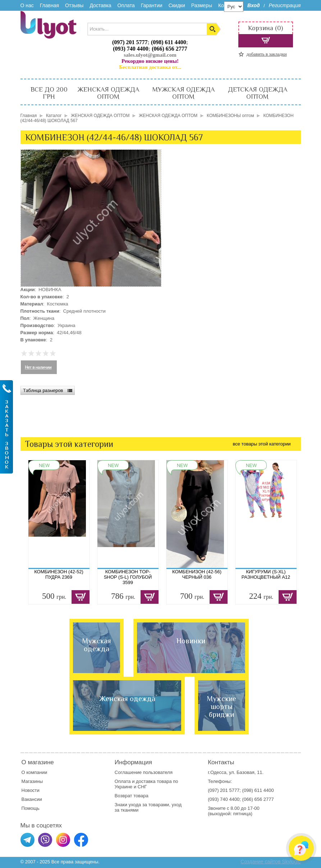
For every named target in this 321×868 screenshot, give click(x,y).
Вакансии (32, 799)
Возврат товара (132, 796)
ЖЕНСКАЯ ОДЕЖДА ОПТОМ (108, 93)
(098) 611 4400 (169, 42)
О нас (27, 5)
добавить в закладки (267, 54)
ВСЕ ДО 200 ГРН (49, 93)
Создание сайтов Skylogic (270, 862)
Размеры (202, 5)
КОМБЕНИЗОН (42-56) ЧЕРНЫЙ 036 (197, 574)
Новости (31, 790)
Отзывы (74, 5)
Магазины (32, 781)
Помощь (31, 808)
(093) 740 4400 (131, 49)
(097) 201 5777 (130, 42)
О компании (35, 772)
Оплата (126, 5)
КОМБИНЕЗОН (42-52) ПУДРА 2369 (59, 574)
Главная (49, 5)
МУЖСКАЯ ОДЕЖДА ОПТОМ (184, 93)
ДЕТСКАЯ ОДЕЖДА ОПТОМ (258, 93)
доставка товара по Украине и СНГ (146, 784)
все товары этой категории (262, 444)
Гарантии (152, 5)
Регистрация (285, 5)
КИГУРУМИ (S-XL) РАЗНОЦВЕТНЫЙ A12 (266, 574)
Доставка (100, 5)
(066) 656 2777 (169, 49)
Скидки (177, 5)
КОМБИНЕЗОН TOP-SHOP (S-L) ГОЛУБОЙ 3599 (128, 577)
